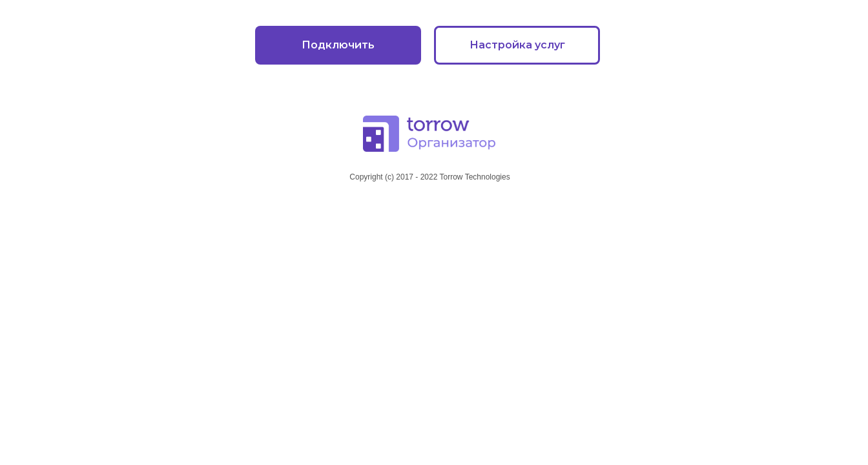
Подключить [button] (338, 45)
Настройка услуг (517, 45)
